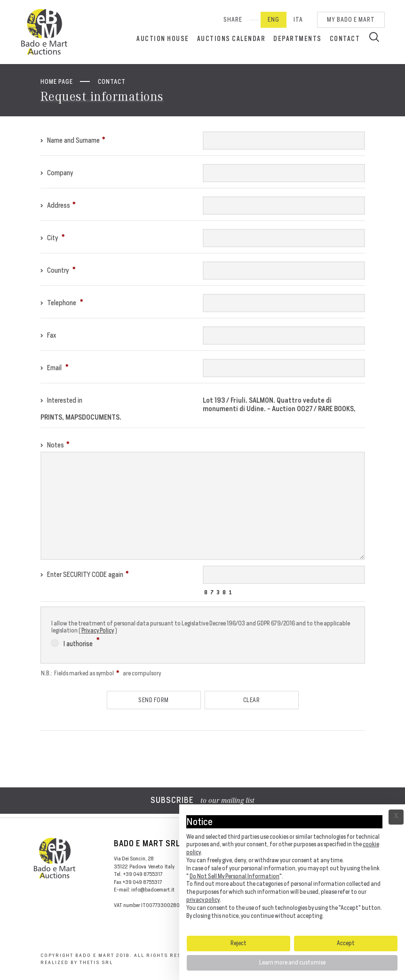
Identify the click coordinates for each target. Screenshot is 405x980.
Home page (57, 82)
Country (58, 270)
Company (57, 173)
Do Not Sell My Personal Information (234, 876)
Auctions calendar (231, 39)
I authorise (75, 642)
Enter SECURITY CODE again (85, 574)
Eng (274, 20)
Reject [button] (238, 943)
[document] (292, 869)
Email (55, 368)
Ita (298, 20)
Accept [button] (346, 943)
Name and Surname (73, 140)
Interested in (61, 400)
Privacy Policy (98, 630)
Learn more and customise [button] (292, 962)
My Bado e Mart (351, 20)
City (53, 238)
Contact (345, 39)
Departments (298, 39)
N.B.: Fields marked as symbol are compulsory (101, 673)
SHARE (233, 20)
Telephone (62, 303)
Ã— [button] (396, 817)
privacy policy (203, 900)
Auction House (163, 39)
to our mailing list (202, 801)
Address (58, 205)
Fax (48, 335)
